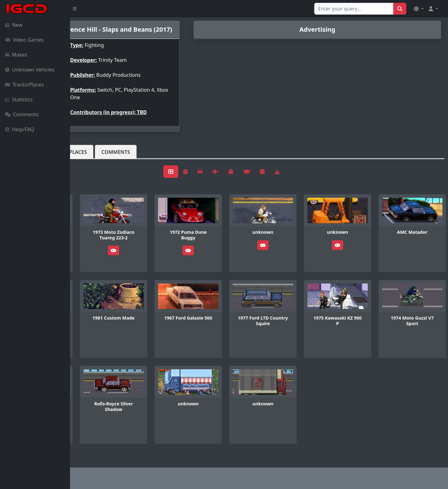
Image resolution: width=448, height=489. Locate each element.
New (14, 25)
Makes (16, 55)
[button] (419, 9)
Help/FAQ (20, 129)
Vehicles (93, 157)
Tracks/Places (24, 85)
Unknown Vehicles (30, 70)
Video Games (24, 40)
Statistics (19, 99)
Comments (22, 114)
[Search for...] (354, 9)
